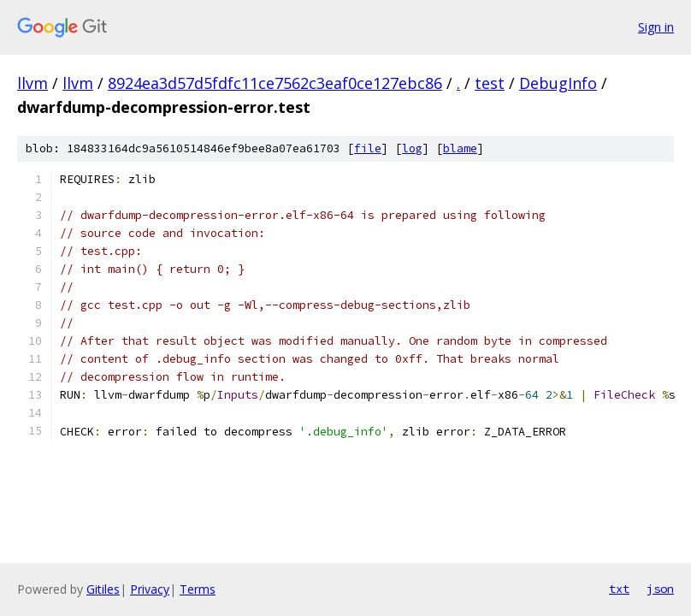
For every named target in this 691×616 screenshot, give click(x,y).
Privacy (150, 589)
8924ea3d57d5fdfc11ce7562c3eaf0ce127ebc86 (275, 83)
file (368, 148)
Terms (198, 589)
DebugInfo (558, 83)
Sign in (656, 27)
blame (460, 148)
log (412, 148)
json (660, 589)
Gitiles (103, 589)
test (490, 83)
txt (619, 589)
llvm (32, 83)
